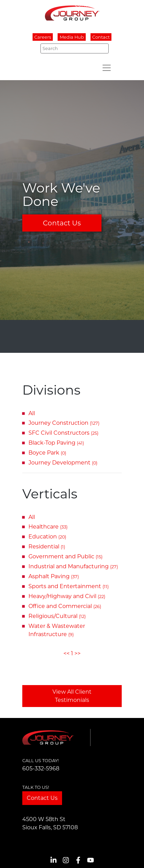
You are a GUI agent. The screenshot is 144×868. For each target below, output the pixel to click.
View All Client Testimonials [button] (72, 696)
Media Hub (72, 37)
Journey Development (63, 463)
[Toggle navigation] (107, 68)
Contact (101, 37)
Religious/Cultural (57, 616)
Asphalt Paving (54, 576)
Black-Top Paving (56, 443)
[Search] (75, 48)
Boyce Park (47, 453)
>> (77, 653)
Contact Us (62, 223)
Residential (47, 547)
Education (47, 537)
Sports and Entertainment (69, 586)
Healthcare (48, 527)
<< (67, 653)
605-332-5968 (41, 768)
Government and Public (65, 556)
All (32, 413)
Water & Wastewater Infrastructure (57, 630)
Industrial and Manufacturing (73, 566)
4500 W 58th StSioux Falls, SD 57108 (50, 823)
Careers (43, 37)
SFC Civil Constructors (63, 433)
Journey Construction (64, 423)
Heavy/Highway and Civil (67, 596)
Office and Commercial (65, 606)
